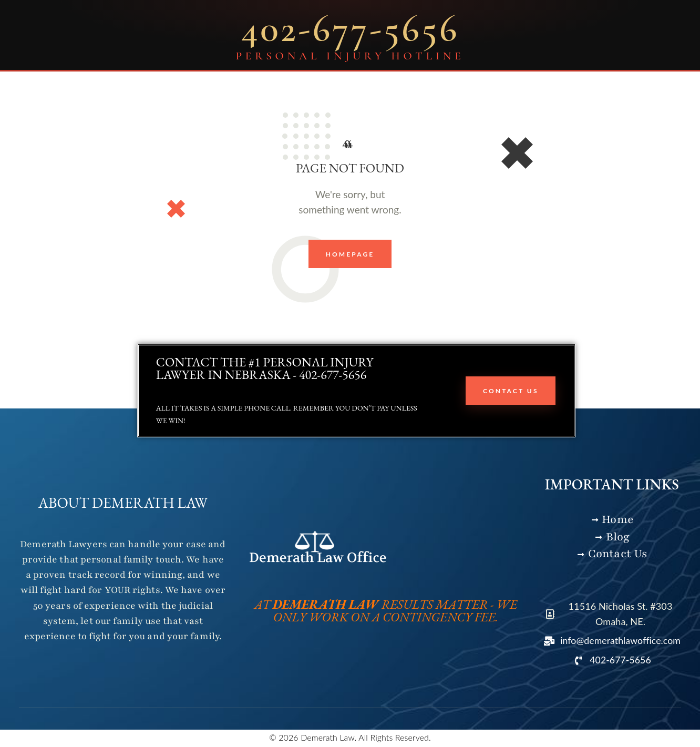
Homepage (350, 254)
